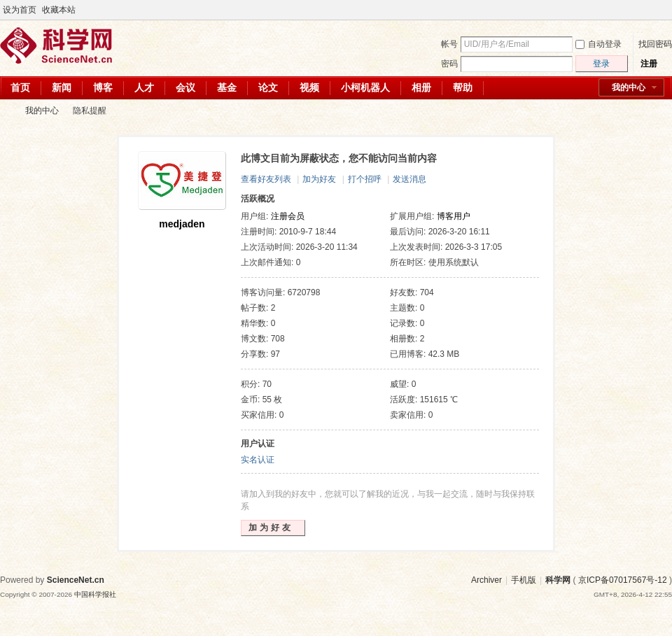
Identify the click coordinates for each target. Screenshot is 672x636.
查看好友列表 (266, 179)
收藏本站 (59, 10)
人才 (144, 87)
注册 (649, 64)
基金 (227, 87)
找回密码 (655, 44)
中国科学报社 (95, 594)
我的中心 (629, 87)
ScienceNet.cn (76, 580)
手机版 (524, 580)
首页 (20, 87)
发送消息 (409, 179)
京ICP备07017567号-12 (623, 580)
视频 (309, 87)
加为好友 (319, 179)
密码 (449, 64)
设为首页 (20, 10)
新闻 (62, 87)
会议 (185, 87)
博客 (103, 87)
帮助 (463, 87)
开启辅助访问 (652, 10)
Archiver (486, 580)
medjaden (182, 224)
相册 (421, 87)
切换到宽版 (664, 10)
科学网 (6, 111)
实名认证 (258, 460)
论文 (268, 87)
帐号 (449, 44)
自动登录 (598, 44)
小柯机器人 (365, 87)
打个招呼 (365, 179)
